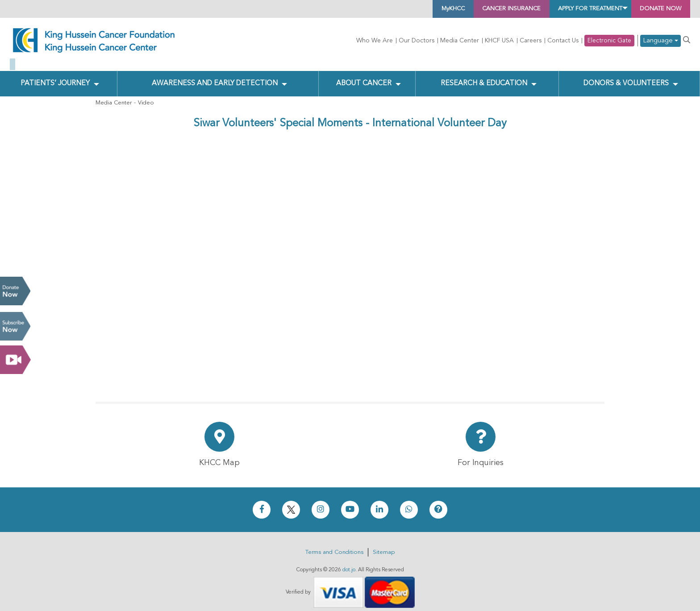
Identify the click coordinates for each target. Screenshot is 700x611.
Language (660, 41)
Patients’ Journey (55, 76)
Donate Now (15, 291)
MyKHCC (398, 9)
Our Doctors (417, 41)
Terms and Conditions (334, 546)
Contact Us (563, 41)
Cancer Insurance (469, 9)
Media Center (460, 41)
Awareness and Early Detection (215, 76)
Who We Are (375, 41)
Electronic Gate (609, 41)
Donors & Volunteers (626, 76)
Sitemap (384, 546)
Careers (531, 41)
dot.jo (349, 563)
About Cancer (364, 76)
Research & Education (482, 76)
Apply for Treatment (567, 9)
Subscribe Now (15, 326)
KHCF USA (499, 41)
